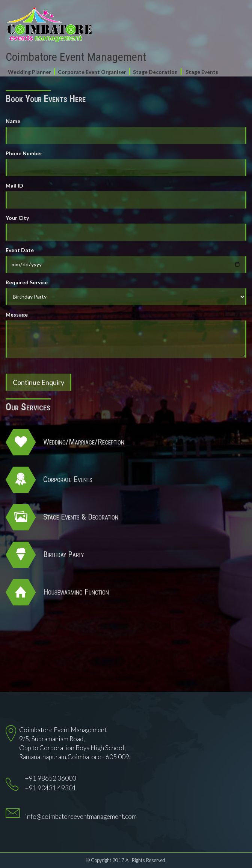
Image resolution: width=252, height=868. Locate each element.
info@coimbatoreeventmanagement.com (81, 816)
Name (13, 121)
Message (17, 315)
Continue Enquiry (38, 382)
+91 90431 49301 (51, 788)
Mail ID (14, 185)
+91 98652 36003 (51, 778)
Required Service (27, 282)
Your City (17, 218)
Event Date (20, 250)
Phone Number (24, 153)
